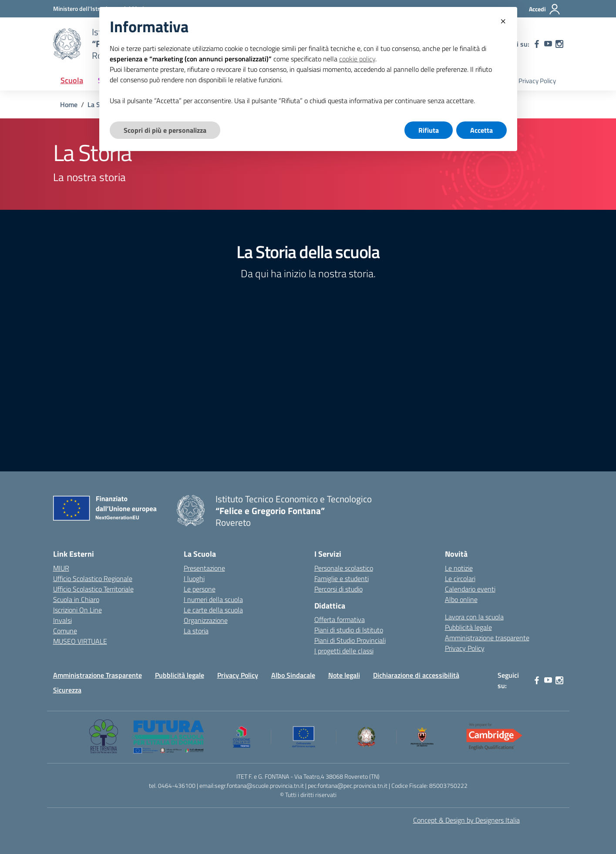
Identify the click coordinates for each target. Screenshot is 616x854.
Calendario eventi (470, 589)
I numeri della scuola (213, 599)
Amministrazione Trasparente (98, 675)
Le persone (200, 589)
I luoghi (194, 578)
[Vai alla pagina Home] (69, 104)
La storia (196, 631)
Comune (65, 631)
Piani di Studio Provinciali (350, 640)
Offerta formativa (340, 619)
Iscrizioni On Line (77, 610)
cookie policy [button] (357, 59)
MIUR (61, 568)
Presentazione (204, 568)
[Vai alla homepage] (67, 44)
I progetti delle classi (344, 651)
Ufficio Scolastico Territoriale (93, 589)
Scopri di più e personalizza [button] (165, 130)
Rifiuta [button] (429, 130)
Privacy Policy (537, 81)
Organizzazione (206, 620)
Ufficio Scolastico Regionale (93, 578)
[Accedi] (545, 9)
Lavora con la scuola (474, 617)
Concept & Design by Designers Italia (466, 820)
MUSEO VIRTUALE (80, 641)
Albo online (461, 599)
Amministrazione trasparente (487, 638)
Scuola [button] (72, 80)
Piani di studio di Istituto (349, 630)
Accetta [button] (481, 130)
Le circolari (460, 578)
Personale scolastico (344, 568)
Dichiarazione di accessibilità (416, 675)
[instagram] (559, 44)
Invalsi (62, 620)
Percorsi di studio (338, 589)
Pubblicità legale (468, 627)
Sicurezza (67, 690)
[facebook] (537, 44)
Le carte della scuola (213, 610)
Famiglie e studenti (342, 578)
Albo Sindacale (293, 675)
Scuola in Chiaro (76, 599)
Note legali (344, 675)
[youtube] (548, 44)
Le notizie (459, 568)
